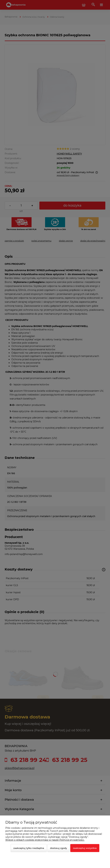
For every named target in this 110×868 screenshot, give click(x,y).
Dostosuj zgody (59, 848)
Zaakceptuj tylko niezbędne (29, 848)
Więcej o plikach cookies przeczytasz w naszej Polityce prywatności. (45, 840)
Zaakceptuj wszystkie (85, 848)
